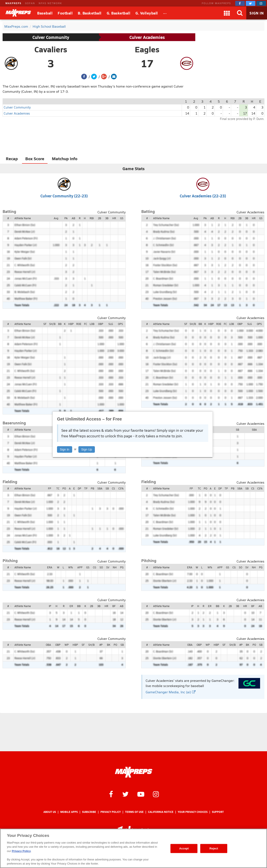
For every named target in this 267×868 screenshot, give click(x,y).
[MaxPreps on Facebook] (240, 3)
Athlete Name (23, 218)
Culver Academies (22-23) (203, 196)
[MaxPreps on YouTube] (141, 794)
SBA (254, 430)
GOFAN (30, 3)
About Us (50, 812)
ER (71, 606)
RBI (92, 218)
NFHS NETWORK (50, 3)
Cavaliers (51, 49)
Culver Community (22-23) (64, 196)
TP (86, 488)
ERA (50, 567)
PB (92, 488)
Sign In (65, 449)
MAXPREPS (13, 3)
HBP (71, 324)
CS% (121, 488)
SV (108, 567)
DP (79, 488)
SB (238, 430)
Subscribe (89, 812)
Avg (56, 218)
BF (114, 606)
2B (99, 218)
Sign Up (87, 449)
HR (114, 218)
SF (45, 324)
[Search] (240, 13)
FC (86, 324)
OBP (101, 324)
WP (67, 645)
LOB (92, 324)
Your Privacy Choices (193, 812)
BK (109, 645)
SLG (111, 324)
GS (122, 218)
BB (60, 324)
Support (218, 812)
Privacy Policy (111, 812)
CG (95, 567)
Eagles (147, 49)
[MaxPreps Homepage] (134, 772)
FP (50, 488)
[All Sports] (165, 13)
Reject (214, 848)
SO (101, 567)
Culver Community (51, 37)
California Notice (161, 812)
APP (80, 567)
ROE (79, 324)
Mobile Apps (69, 812)
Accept (184, 848)
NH (115, 567)
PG (122, 567)
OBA (48, 645)
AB (73, 218)
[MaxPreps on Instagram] (261, 3)
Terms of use (134, 812)
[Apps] (227, 13)
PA (66, 218)
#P (101, 645)
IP (50, 606)
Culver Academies (147, 37)
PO (64, 488)
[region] (133, 848)
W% (71, 567)
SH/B (52, 324)
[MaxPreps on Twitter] (251, 3)
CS (113, 488)
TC (58, 488)
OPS (120, 324)
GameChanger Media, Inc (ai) (171, 692)
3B (107, 218)
